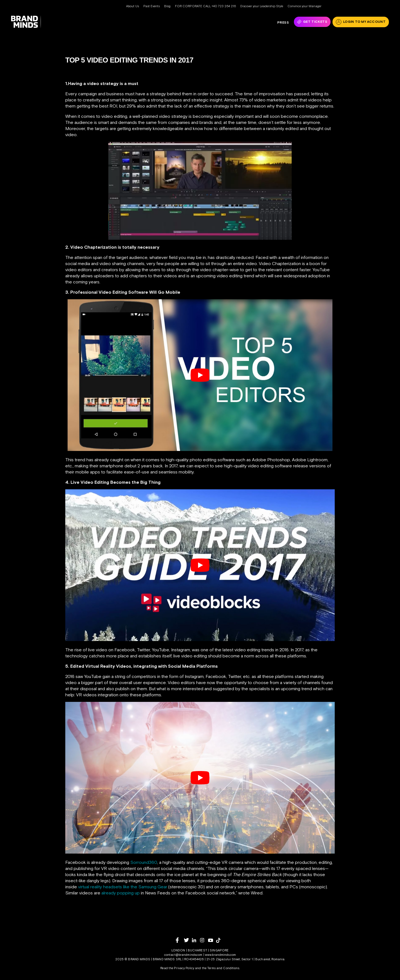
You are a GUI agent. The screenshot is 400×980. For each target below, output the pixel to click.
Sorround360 (144, 862)
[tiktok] (220, 940)
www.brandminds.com (220, 955)
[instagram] (204, 940)
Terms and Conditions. (223, 968)
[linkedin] (196, 940)
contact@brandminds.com (184, 955)
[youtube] (212, 940)
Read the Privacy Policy (177, 968)
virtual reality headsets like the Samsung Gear (123, 887)
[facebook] (180, 940)
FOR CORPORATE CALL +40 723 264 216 (205, 6)
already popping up (121, 893)
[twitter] (188, 940)
